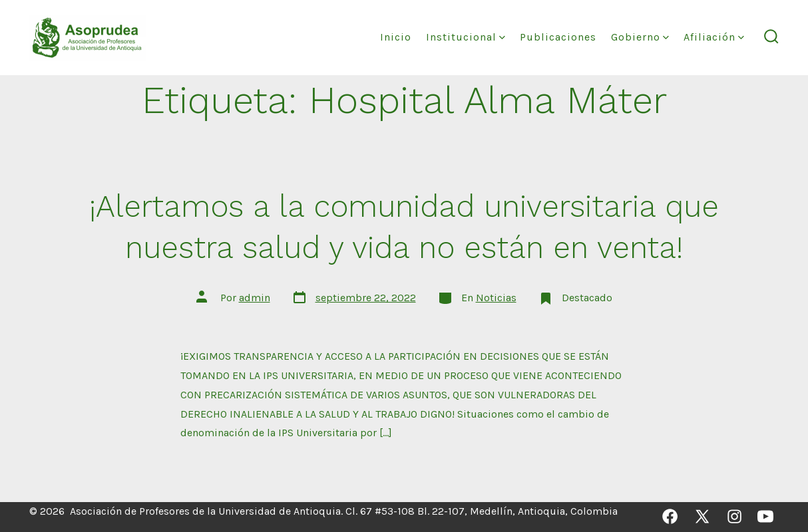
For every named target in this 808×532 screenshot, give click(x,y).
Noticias (496, 298)
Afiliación (714, 37)
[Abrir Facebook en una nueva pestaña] (670, 516)
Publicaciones (558, 37)
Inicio (396, 37)
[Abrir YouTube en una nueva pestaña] (765, 516)
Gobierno (640, 37)
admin (255, 298)
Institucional (466, 37)
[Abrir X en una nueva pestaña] (702, 516)
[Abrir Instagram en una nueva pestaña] (734, 516)
